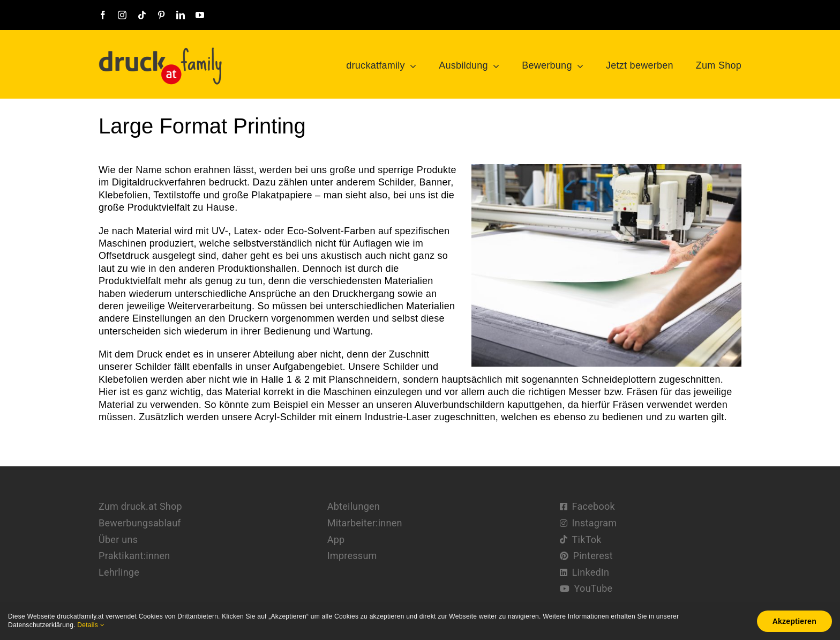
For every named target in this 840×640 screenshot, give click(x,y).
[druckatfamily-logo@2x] (160, 51)
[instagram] (122, 15)
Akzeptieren (794, 621)
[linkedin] (181, 15)
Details (91, 625)
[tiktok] (142, 15)
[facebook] (103, 15)
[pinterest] (161, 15)
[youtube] (200, 15)
